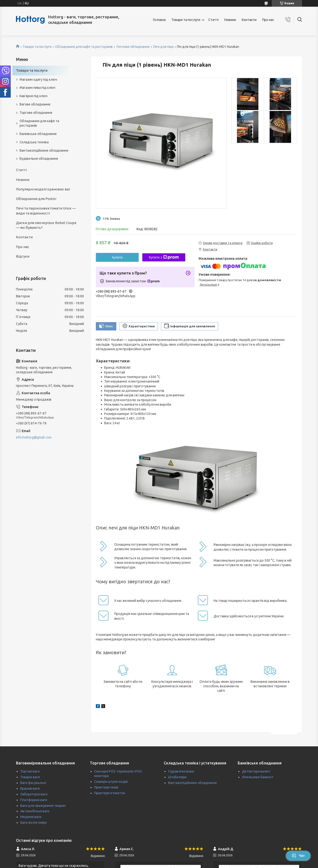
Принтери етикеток (110, 793)
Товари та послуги (186, 20)
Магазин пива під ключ (37, 88)
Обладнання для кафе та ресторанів (84, 47)
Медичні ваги (31, 817)
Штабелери (177, 777)
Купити (117, 257)
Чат (298, 856)
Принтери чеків (106, 787)
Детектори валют (256, 771)
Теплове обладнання (133, 47)
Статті (213, 20)
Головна (159, 20)
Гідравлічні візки (181, 771)
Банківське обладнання (38, 134)
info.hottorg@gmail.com (34, 437)
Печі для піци (163, 47)
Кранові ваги (30, 788)
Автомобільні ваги (35, 811)
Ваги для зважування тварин (43, 806)
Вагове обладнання (35, 104)
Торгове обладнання (36, 113)
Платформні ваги (34, 800)
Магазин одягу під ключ (38, 80)
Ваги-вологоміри (33, 823)
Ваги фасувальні (33, 783)
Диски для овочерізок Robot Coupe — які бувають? (46, 225)
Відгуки (23, 256)
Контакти (249, 20)
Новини (230, 20)
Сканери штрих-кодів (111, 782)
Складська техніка (34, 142)
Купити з (164, 257)
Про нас (268, 20)
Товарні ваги (30, 777)
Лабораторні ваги (34, 794)
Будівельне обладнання (39, 159)
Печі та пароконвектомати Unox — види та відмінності (46, 211)
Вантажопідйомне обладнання (44, 150)
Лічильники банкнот (258, 777)
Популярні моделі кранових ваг (43, 189)
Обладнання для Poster (36, 199)
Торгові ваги (30, 771)
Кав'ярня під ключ (33, 96)
